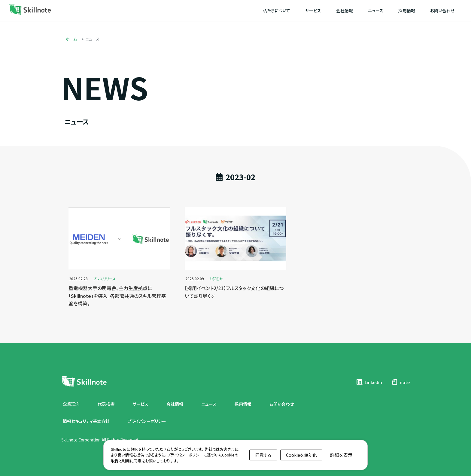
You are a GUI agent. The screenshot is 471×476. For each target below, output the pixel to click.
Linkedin (369, 382)
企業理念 (71, 404)
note (400, 382)
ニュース (209, 404)
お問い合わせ (282, 404)
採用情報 (243, 404)
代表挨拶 (106, 404)
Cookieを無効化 (301, 455)
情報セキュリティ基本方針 (86, 421)
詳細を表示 (341, 455)
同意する (263, 455)
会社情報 (175, 404)
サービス (140, 404)
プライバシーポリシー (147, 421)
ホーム (71, 39)
